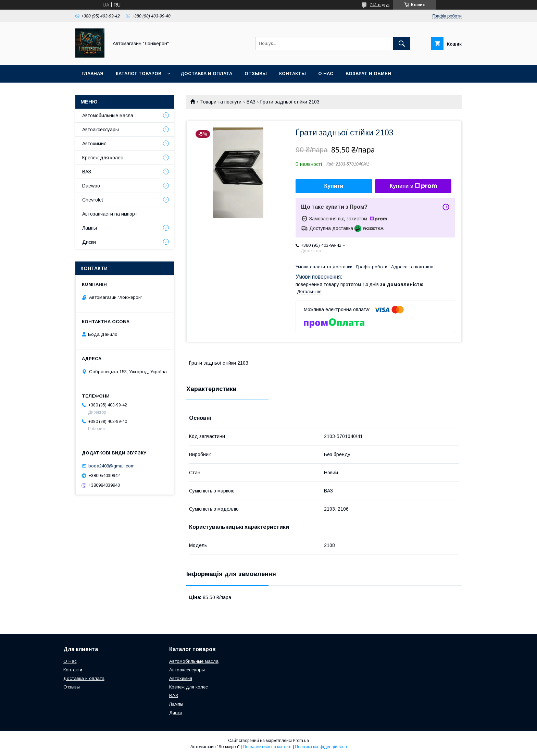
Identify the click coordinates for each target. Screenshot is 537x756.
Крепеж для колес (103, 158)
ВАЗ (251, 102)
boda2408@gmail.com (111, 466)
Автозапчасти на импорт (110, 214)
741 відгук (380, 5)
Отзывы (256, 74)
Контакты (292, 74)
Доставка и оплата (206, 74)
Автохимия (94, 144)
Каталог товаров (139, 74)
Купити (334, 186)
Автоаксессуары (101, 130)
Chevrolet (93, 200)
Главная (92, 74)
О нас (326, 74)
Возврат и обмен (368, 74)
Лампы (90, 228)
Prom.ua (301, 741)
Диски (89, 242)
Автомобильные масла (108, 115)
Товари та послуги (221, 102)
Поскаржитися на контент (267, 747)
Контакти (73, 670)
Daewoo (91, 186)
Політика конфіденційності (321, 747)
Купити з (413, 186)
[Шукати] (402, 44)
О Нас (70, 661)
